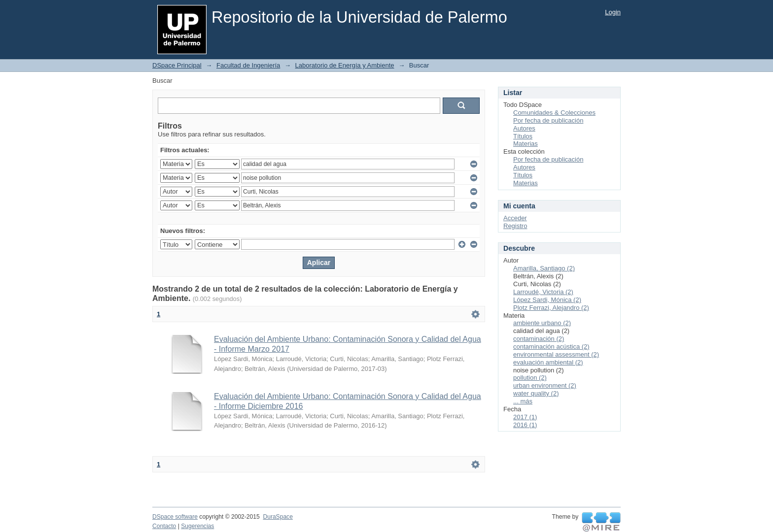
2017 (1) (525, 417)
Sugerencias (197, 526)
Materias (526, 144)
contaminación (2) (539, 339)
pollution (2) (530, 378)
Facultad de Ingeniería (248, 65)
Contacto (164, 526)
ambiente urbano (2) (542, 323)
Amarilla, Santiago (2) (544, 268)
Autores (524, 128)
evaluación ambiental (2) (548, 362)
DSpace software (175, 517)
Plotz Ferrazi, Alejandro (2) (551, 308)
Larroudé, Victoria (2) (543, 292)
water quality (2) (536, 393)
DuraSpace (278, 517)
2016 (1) (525, 425)
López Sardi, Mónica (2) (547, 300)
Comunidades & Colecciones (554, 113)
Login (613, 12)
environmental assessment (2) (556, 354)
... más (523, 401)
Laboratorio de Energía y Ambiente (345, 65)
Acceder (515, 218)
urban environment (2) (545, 385)
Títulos (523, 136)
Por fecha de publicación (548, 120)
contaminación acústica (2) (551, 347)
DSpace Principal (177, 65)
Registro (515, 226)
